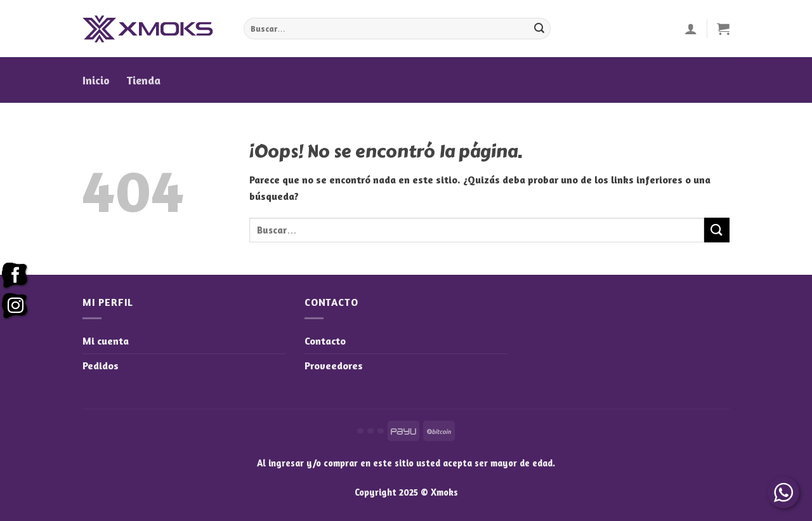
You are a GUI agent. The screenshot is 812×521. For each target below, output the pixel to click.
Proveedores (334, 366)
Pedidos (101, 366)
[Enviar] (539, 29)
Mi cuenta (106, 341)
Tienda (143, 80)
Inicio (96, 80)
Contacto (325, 341)
